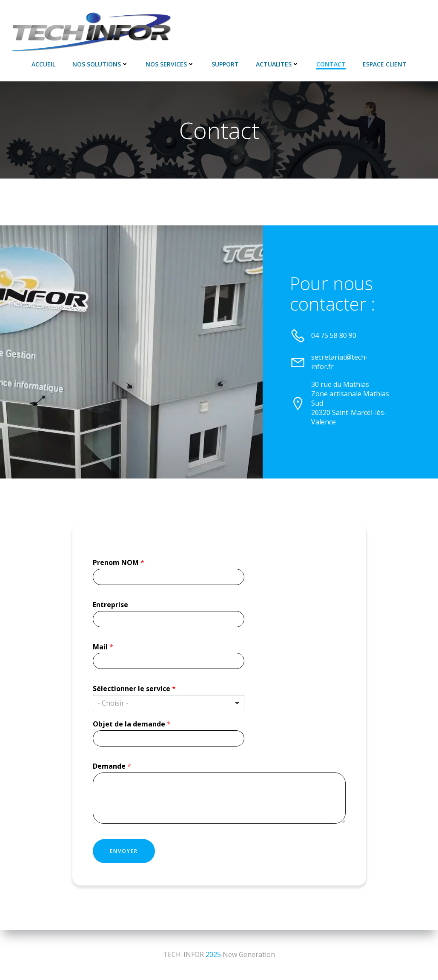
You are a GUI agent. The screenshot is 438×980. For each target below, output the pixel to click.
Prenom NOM (119, 563)
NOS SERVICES (170, 64)
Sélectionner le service (134, 689)
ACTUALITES (278, 64)
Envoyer (124, 851)
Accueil (43, 64)
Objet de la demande (132, 724)
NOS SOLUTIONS (100, 64)
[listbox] (169, 703)
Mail (103, 647)
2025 (213, 954)
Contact (331, 64)
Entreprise (110, 605)
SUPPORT (225, 64)
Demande (112, 766)
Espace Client (385, 64)
